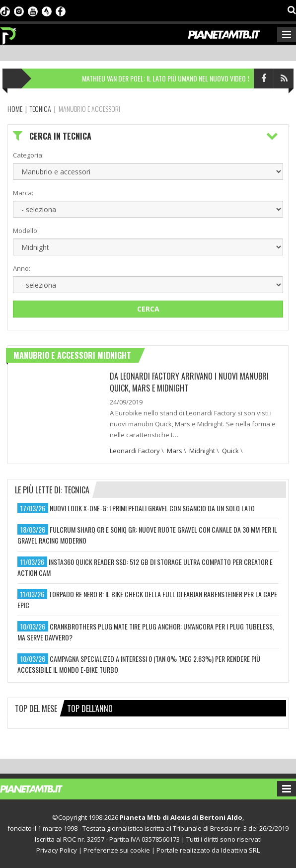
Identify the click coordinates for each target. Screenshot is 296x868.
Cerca (148, 309)
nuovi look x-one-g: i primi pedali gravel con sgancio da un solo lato (152, 508)
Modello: (26, 231)
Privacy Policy (57, 850)
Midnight (202, 451)
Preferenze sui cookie (117, 850)
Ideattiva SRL (240, 850)
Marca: (23, 193)
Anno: (22, 268)
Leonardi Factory (135, 451)
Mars (175, 451)
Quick (230, 451)
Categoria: (28, 155)
